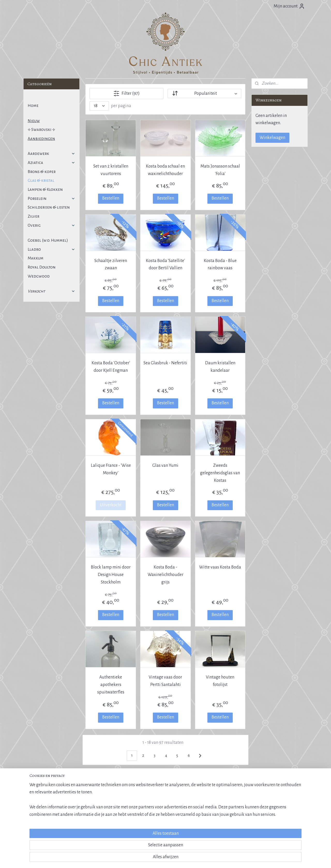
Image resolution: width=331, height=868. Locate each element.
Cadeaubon (205, 816)
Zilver (33, 216)
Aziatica (51, 163)
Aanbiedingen (41, 139)
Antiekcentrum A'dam (155, 804)
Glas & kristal (41, 180)
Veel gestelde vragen (41, 816)
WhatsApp (261, 816)
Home (33, 105)
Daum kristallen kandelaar (220, 367)
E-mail (258, 804)
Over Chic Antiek (208, 798)
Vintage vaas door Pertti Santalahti (165, 681)
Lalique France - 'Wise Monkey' (111, 469)
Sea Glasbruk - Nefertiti (165, 363)
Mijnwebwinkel (207, 859)
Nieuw (34, 121)
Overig (51, 225)
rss (157, 859)
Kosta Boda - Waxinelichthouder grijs (165, 575)
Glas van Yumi (165, 465)
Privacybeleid (35, 804)
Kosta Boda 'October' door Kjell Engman (111, 367)
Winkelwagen (272, 138)
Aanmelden (98, 829)
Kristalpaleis (205, 804)
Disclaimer (34, 810)
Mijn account (289, 6)
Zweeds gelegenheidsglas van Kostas (220, 473)
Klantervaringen (208, 810)
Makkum (36, 258)
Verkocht (51, 291)
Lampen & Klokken (45, 189)
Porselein (51, 198)
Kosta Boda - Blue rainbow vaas (220, 265)
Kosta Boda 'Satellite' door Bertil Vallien (165, 265)
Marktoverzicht (151, 798)
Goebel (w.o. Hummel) (48, 240)
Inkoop (259, 798)
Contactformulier (266, 810)
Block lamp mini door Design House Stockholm (111, 575)
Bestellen (111, 198)
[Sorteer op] (204, 93)
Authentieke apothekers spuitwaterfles (111, 685)
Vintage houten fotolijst (220, 681)
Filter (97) (126, 93)
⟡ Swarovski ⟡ (41, 129)
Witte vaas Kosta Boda (220, 567)
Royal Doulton (42, 267)
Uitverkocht (111, 505)
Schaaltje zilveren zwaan (111, 265)
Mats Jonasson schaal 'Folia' (220, 170)
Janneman (280, 827)
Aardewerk (51, 153)
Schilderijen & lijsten (49, 207)
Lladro (51, 249)
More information (266, 822)
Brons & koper (42, 172)
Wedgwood (39, 276)
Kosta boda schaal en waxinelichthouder (165, 170)
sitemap (149, 859)
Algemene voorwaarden (43, 798)
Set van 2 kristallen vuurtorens (111, 170)
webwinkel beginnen (172, 859)
